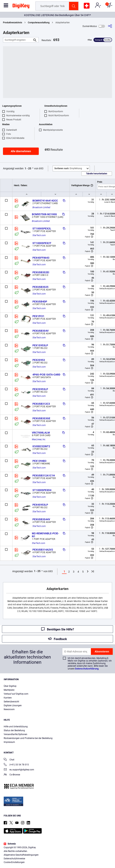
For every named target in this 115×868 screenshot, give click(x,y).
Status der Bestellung (14, 730)
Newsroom (9, 709)
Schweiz (10, 844)
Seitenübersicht (11, 702)
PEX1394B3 (39, 461)
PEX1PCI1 (38, 316)
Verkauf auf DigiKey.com (16, 694)
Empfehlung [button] (68, 168)
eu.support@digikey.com (19, 770)
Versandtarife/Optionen (15, 734)
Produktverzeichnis (13, 23)
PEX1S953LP (40, 345)
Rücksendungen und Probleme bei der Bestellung (28, 738)
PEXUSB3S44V (41, 519)
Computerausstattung (39, 23)
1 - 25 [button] (28, 168)
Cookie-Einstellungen (14, 862)
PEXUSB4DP (40, 302)
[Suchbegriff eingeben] (18, 40)
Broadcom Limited (41, 207)
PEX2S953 (39, 360)
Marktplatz (9, 690)
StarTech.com (39, 235)
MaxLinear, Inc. (39, 439)
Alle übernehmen (21, 151)
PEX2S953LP (40, 389)
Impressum (9, 742)
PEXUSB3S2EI (41, 272)
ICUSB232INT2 (41, 446)
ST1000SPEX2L (42, 229)
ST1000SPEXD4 (42, 490)
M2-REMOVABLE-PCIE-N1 (45, 535)
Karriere (8, 698)
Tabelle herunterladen (97, 174)
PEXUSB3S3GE (41, 418)
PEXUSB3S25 (40, 287)
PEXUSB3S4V (41, 331)
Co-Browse (12, 775)
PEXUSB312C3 (41, 404)
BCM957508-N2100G (44, 214)
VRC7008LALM (41, 433)
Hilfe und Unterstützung (16, 727)
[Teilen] (110, 26)
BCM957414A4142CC (45, 201)
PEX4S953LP (40, 505)
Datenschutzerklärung (87, 669)
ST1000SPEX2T (42, 243)
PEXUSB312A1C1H (44, 476)
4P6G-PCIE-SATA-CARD (46, 375)
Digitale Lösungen (13, 705)
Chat (9, 760)
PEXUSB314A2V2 (43, 550)
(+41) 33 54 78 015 (16, 765)
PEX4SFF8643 (41, 258)
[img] (21, 7)
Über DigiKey (10, 686)
